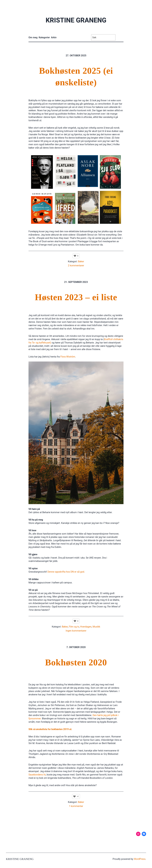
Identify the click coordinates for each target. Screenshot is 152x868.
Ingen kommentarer (76, 631)
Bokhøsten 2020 (76, 662)
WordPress (140, 859)
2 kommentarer (76, 265)
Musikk (96, 627)
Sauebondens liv (37, 775)
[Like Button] (75, 256)
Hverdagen (86, 627)
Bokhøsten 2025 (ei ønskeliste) (76, 76)
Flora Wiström (68, 357)
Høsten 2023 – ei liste (76, 297)
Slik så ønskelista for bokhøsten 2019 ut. (50, 729)
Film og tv (74, 627)
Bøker (81, 261)
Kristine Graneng (76, 20)
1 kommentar (76, 806)
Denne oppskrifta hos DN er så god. (66, 572)
